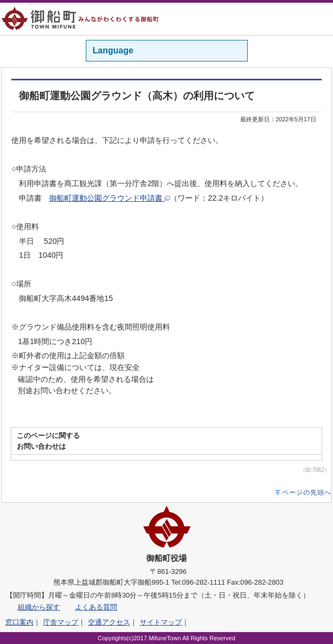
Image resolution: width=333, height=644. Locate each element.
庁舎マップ (61, 622)
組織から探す (39, 607)
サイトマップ (161, 622)
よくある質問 (96, 607)
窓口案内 (19, 622)
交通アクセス (109, 622)
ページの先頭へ (307, 492)
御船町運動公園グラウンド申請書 (110, 198)
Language (113, 50)
